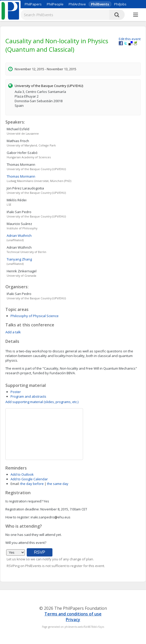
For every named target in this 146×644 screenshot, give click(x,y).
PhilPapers (33, 4)
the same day (58, 484)
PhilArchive (77, 4)
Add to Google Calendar (29, 479)
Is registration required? (24, 501)
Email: (15, 484)
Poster (16, 392)
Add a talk (13, 332)
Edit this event (130, 39)
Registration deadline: (22, 509)
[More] (136, 15)
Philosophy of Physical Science (35, 316)
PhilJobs (120, 4)
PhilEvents (100, 4)
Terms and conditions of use (73, 614)
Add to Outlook (22, 474)
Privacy (73, 620)
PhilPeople (55, 4)
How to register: (18, 517)
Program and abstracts (28, 396)
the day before (32, 484)
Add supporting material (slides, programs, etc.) (42, 402)
